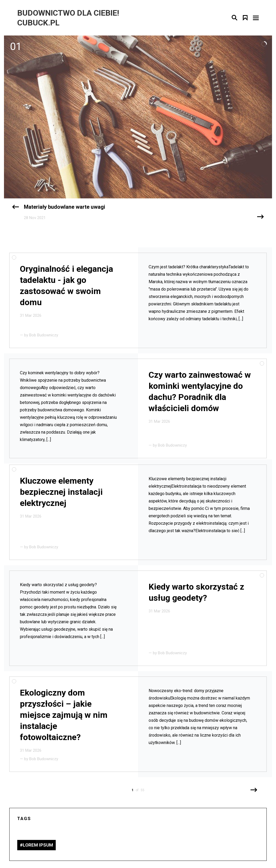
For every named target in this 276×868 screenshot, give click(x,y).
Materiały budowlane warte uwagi (64, 207)
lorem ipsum (38, 845)
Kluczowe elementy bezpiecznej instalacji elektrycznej (61, 492)
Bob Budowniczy (44, 335)
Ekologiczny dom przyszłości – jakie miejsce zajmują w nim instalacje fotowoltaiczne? (64, 715)
